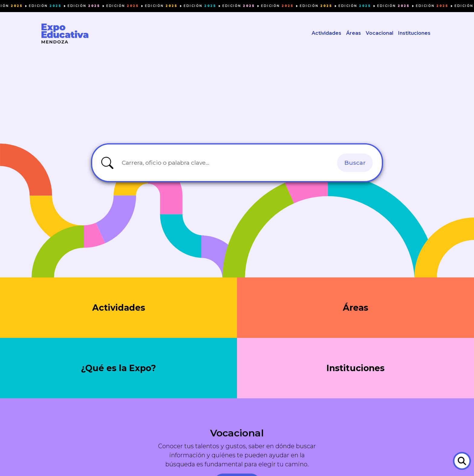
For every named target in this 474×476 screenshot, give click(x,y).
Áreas (354, 33)
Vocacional (380, 33)
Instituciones (414, 33)
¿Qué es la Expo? (119, 369)
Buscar (355, 163)
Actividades (326, 33)
